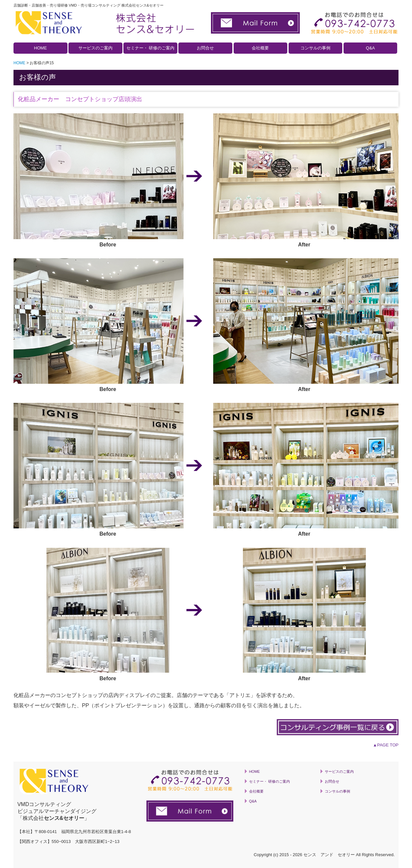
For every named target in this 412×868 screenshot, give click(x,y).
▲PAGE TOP (386, 745)
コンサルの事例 (315, 48)
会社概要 (260, 48)
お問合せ (205, 48)
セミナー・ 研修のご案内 (151, 48)
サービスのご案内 (95, 48)
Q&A (370, 48)
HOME (40, 48)
